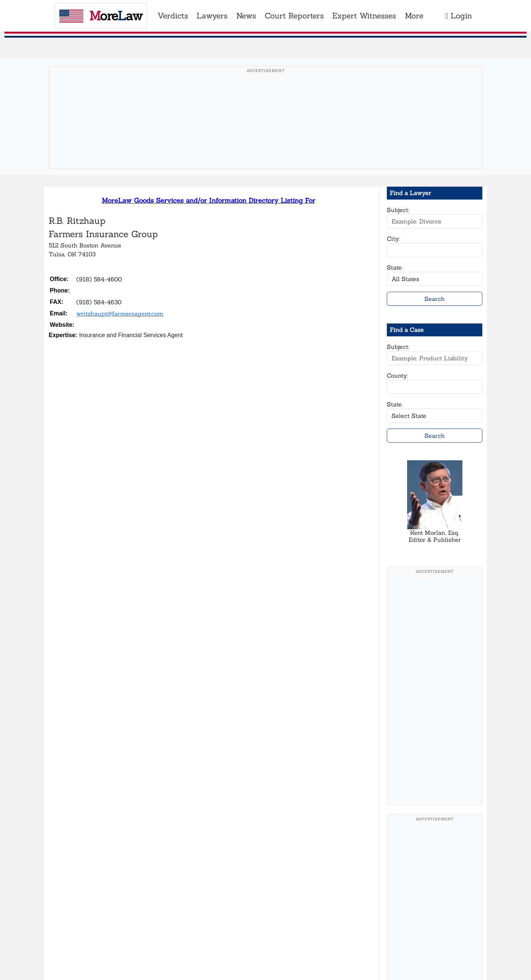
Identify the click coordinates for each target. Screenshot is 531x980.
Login (459, 16)
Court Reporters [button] (294, 16)
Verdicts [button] (173, 16)
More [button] (414, 16)
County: (397, 375)
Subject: (398, 210)
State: (395, 267)
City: (393, 239)
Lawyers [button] (212, 16)
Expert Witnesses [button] (364, 16)
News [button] (246, 16)
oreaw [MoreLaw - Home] (101, 15)
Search (435, 299)
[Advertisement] (265, 129)
